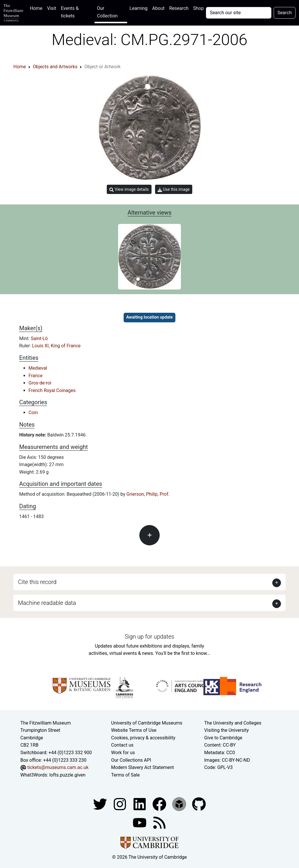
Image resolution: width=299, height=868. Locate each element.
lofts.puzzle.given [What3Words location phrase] (67, 775)
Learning (138, 8)
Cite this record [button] (37, 582)
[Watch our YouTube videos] (140, 823)
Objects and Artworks (55, 67)
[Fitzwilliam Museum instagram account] (120, 804)
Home (37, 8)
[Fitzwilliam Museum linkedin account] (160, 804)
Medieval (38, 368)
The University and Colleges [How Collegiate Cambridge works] (233, 723)
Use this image (174, 189)
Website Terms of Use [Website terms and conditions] (134, 730)
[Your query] (239, 13)
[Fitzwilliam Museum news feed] (159, 823)
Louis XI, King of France (56, 346)
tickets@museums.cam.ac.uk (58, 767)
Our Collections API (131, 760)
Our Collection (107, 12)
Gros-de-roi (40, 383)
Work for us (123, 753)
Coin (33, 413)
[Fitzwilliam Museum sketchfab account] (180, 804)
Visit (52, 8)
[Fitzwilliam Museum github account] (199, 804)
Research (179, 8)
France (35, 376)
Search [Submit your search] (285, 13)
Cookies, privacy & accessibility (143, 738)
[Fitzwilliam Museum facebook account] (140, 804)
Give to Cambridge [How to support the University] (223, 738)
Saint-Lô (39, 338)
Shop (198, 8)
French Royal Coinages (52, 390)
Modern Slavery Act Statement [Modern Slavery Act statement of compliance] (143, 767)
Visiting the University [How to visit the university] (226, 730)
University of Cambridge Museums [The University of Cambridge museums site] (147, 723)
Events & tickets (70, 12)
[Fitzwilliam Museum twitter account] (101, 804)
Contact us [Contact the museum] (122, 745)
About (158, 8)
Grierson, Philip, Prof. (148, 494)
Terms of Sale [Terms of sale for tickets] (125, 775)
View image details (129, 189)
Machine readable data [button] (47, 603)
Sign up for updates (149, 637)
